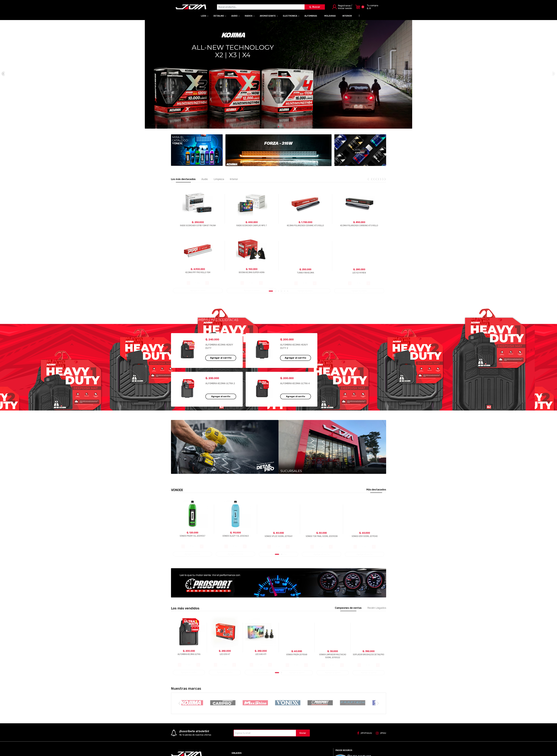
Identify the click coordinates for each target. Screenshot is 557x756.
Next (378, 703)
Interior (234, 179)
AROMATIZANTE (268, 16)
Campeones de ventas (348, 608)
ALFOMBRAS (311, 16)
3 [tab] (279, 292)
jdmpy (381, 733)
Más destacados (376, 490)
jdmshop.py (365, 733)
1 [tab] (271, 292)
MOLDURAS (330, 16)
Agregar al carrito (221, 358)
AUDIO (234, 16)
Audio (205, 179)
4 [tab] (282, 292)
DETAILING (219, 16)
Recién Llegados (377, 608)
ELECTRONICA (290, 16)
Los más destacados (183, 179)
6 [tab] (289, 292)
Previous (179, 703)
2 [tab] (276, 292)
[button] (554, 74)
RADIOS (249, 16)
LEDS (204, 16)
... (358, 16)
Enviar (303, 733)
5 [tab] (285, 292)
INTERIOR (347, 16)
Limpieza (219, 179)
